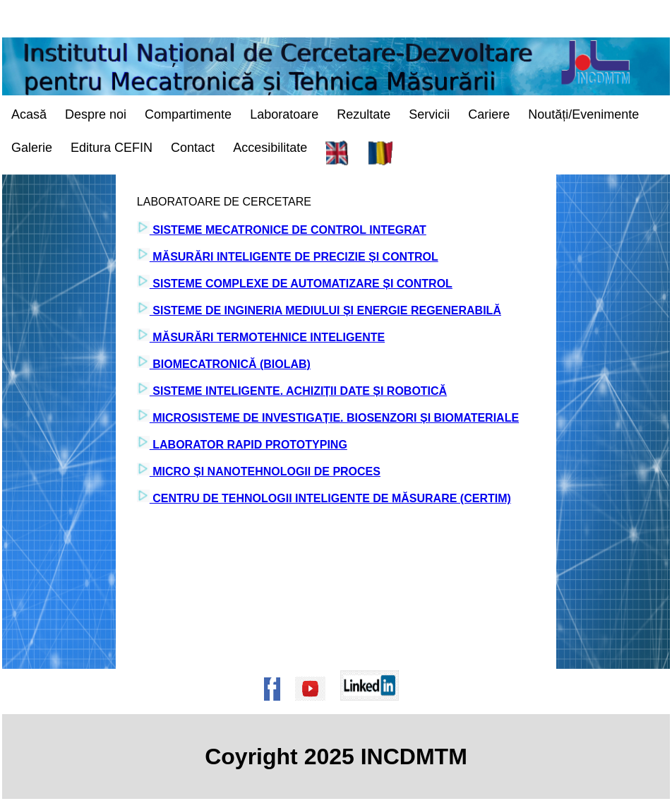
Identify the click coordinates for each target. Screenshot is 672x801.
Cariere (489, 114)
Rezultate (364, 114)
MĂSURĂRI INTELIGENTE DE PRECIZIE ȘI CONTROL (294, 257)
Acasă (29, 114)
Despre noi (96, 114)
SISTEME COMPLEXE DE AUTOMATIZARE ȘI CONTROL (301, 284)
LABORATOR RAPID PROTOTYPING (248, 445)
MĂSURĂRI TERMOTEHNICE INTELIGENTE (267, 337)
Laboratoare (284, 114)
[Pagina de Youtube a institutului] (315, 707)
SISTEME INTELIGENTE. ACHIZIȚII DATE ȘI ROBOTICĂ (298, 391)
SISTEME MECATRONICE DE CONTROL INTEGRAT (288, 230)
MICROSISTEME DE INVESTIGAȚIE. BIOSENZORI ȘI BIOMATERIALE (334, 418)
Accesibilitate (270, 148)
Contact (193, 148)
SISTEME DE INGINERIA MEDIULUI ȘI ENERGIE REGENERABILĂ (325, 310)
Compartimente (188, 114)
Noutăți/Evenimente (583, 114)
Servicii (429, 114)
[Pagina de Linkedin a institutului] (374, 707)
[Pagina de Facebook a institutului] (277, 707)
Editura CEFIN (112, 148)
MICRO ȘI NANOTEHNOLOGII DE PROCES (265, 471)
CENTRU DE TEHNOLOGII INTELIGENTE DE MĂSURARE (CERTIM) (330, 498)
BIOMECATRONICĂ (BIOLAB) (230, 364)
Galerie (32, 148)
